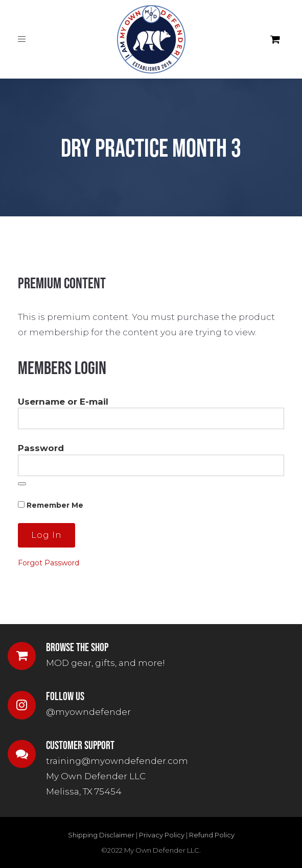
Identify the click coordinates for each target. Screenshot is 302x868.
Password (41, 448)
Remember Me (51, 505)
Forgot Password (49, 563)
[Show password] (22, 484)
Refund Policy (212, 835)
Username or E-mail (63, 402)
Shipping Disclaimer (101, 835)
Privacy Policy (162, 835)
